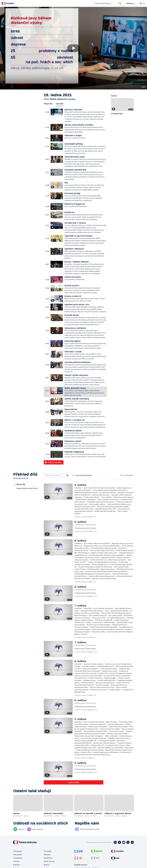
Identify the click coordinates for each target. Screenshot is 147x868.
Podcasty (17, 865)
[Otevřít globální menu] (142, 3)
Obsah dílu (48, 104)
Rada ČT (47, 865)
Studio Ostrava (49, 861)
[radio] (26, 484)
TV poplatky (18, 858)
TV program (18, 851)
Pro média (48, 851)
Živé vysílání (18, 855)
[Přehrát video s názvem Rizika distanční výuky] (74, 48)
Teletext (16, 861)
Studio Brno (48, 858)
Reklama (47, 855)
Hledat (119, 4)
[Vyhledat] (67, 475)
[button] (73, 48)
